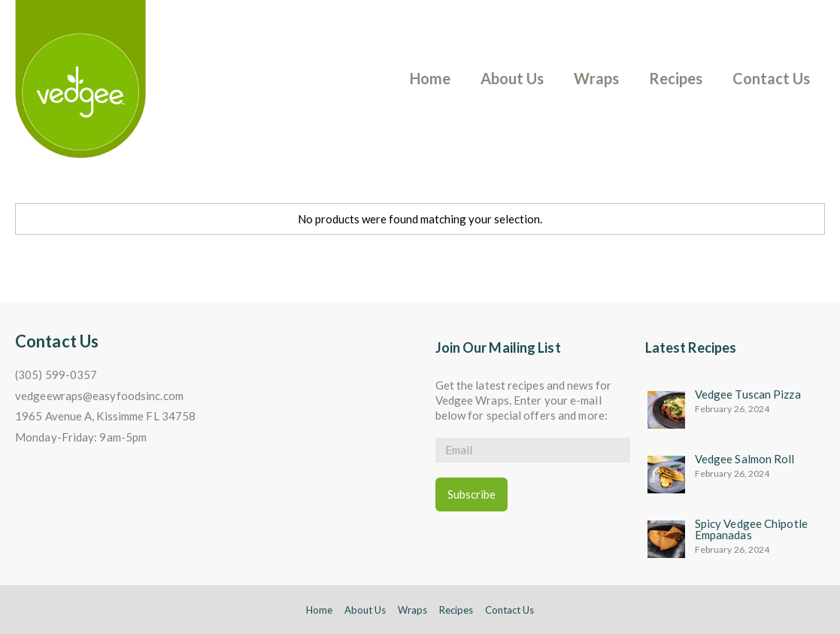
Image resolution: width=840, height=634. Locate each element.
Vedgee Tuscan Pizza (748, 394)
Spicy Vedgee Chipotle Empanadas (751, 529)
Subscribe (472, 494)
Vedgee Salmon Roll (745, 459)
